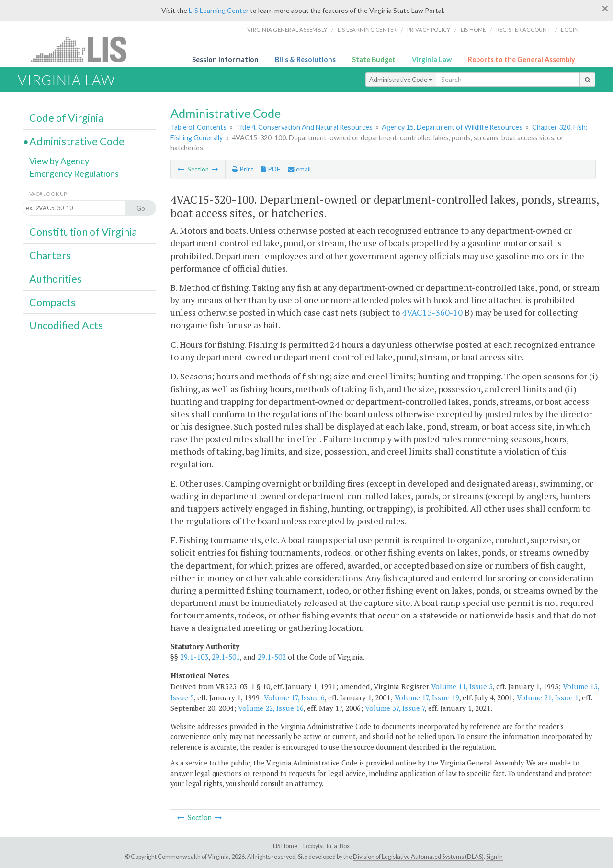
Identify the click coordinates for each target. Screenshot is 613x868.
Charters (50, 255)
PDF (270, 169)
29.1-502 (272, 657)
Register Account (523, 29)
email (299, 169)
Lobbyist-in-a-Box (326, 846)
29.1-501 (226, 657)
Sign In (494, 857)
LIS (84, 49)
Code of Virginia (66, 118)
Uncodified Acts (66, 325)
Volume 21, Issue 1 (548, 697)
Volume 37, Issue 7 (395, 708)
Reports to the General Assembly (522, 60)
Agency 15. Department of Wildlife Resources (452, 127)
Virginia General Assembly (287, 29)
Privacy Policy (429, 29)
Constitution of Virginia (83, 232)
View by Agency (59, 161)
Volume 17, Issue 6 (294, 697)
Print (243, 169)
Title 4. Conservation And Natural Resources (304, 127)
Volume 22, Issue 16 (271, 708)
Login (570, 29)
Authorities (56, 279)
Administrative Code (401, 80)
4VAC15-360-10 (432, 312)
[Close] (605, 8)
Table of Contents (199, 127)
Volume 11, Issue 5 (462, 686)
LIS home (473, 29)
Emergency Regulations (74, 173)
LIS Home (285, 846)
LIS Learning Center (219, 10)
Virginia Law (432, 60)
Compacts (52, 302)
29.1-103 (194, 657)
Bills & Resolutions (305, 60)
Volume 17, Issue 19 (427, 697)
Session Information (225, 60)
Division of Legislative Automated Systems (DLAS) (418, 857)
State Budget (374, 60)
